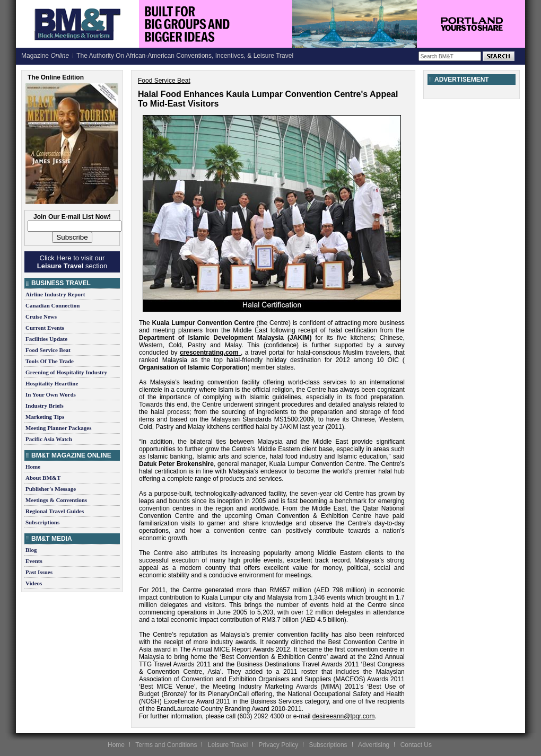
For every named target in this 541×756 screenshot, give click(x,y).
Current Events (45, 328)
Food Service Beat (48, 350)
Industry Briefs (45, 406)
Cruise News (41, 317)
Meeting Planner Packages (58, 428)
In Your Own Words (51, 394)
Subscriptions (42, 522)
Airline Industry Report (55, 294)
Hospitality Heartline (52, 383)
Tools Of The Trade (50, 361)
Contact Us (416, 745)
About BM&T (43, 478)
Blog (31, 550)
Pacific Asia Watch (49, 439)
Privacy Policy (278, 745)
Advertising (374, 745)
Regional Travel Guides (55, 511)
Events (34, 561)
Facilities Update (46, 339)
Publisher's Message (51, 489)
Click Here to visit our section (72, 262)
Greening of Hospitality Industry (66, 372)
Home (33, 467)
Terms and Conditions (166, 745)
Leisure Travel (228, 745)
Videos (34, 583)
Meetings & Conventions (56, 500)
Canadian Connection (53, 305)
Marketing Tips (45, 417)
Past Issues (39, 572)
